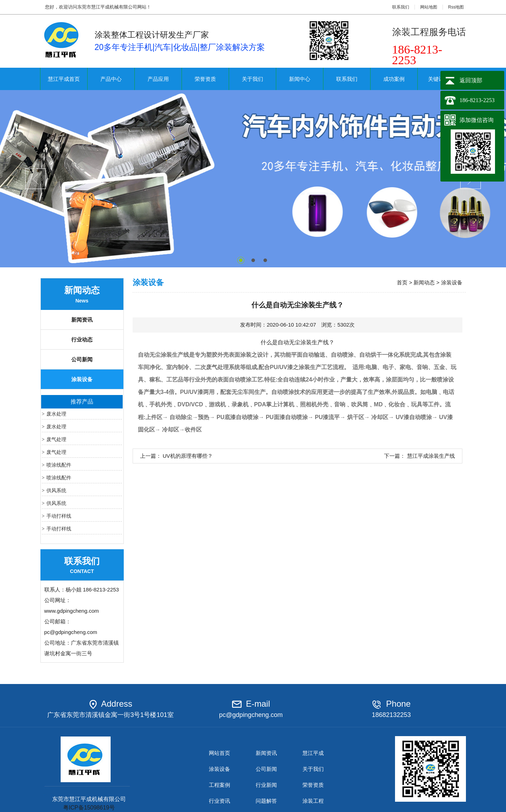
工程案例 (219, 785)
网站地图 (429, 7)
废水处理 (56, 414)
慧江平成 (313, 753)
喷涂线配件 (59, 465)
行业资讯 (219, 801)
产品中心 (111, 79)
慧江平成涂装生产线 (431, 456)
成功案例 (394, 79)
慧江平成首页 (64, 79)
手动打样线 (59, 516)
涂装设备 (82, 379)
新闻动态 (424, 282)
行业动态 (82, 340)
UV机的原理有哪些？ (188, 456)
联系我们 (401, 7)
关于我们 (252, 79)
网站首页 (219, 753)
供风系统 (56, 490)
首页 (402, 282)
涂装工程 (313, 801)
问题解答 (266, 801)
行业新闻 (266, 785)
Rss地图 (456, 7)
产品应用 (158, 79)
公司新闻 (82, 359)
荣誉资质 (205, 79)
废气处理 (56, 439)
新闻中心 (300, 79)
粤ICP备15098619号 (89, 808)
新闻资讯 (82, 320)
